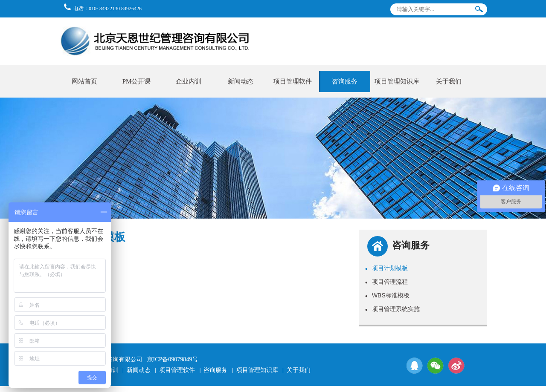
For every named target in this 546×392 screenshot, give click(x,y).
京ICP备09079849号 (173, 359)
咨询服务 (345, 81)
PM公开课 (137, 81)
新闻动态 (241, 81)
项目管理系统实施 (392, 309)
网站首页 (84, 81)
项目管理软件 (293, 81)
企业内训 (189, 81)
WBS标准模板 (387, 295)
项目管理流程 (386, 282)
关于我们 (449, 81)
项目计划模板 (386, 268)
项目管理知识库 (397, 81)
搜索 (479, 11)
